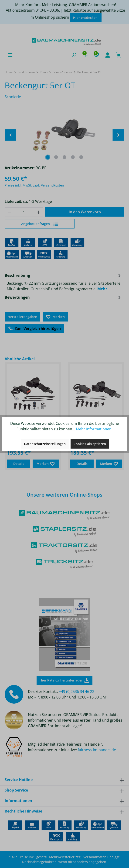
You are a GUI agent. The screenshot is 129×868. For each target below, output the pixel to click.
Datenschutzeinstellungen (45, 444)
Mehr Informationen (94, 429)
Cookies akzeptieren (90, 444)
